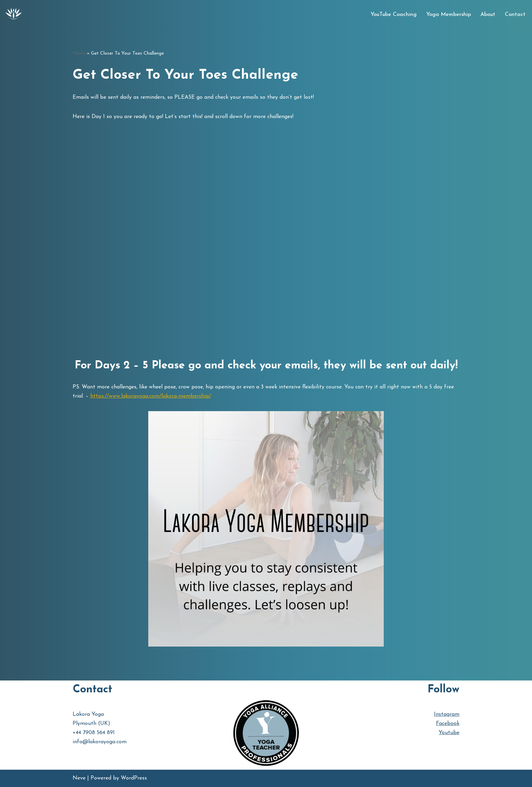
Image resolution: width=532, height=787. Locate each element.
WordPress (134, 778)
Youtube (449, 733)
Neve (79, 778)
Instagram (447, 714)
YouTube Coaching (394, 15)
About (488, 15)
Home (79, 53)
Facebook (448, 724)
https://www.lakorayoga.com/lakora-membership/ (151, 396)
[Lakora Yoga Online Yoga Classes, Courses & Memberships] (14, 15)
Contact (515, 15)
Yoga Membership (449, 15)
